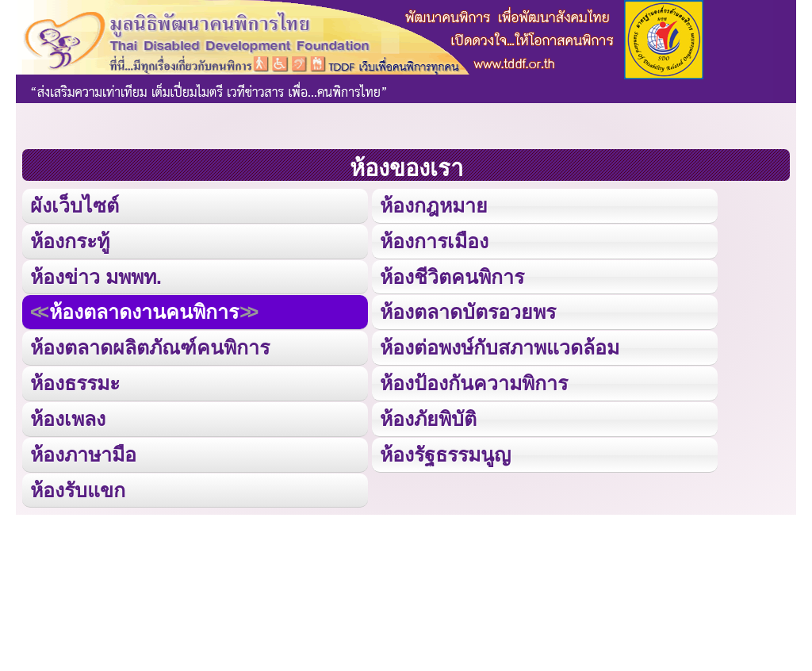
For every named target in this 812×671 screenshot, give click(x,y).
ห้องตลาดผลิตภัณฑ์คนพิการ (150, 345)
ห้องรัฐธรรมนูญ (445, 451)
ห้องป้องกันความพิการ (474, 380)
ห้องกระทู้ (70, 240)
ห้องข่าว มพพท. (96, 275)
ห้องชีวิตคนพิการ (452, 275)
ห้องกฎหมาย (434, 205)
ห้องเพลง (67, 415)
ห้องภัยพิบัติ (428, 415)
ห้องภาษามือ (83, 451)
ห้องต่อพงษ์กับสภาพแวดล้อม (500, 345)
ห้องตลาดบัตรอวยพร (468, 311)
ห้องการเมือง (434, 240)
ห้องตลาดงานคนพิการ (144, 311)
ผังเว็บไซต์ (74, 205)
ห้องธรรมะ (75, 380)
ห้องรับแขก (78, 486)
